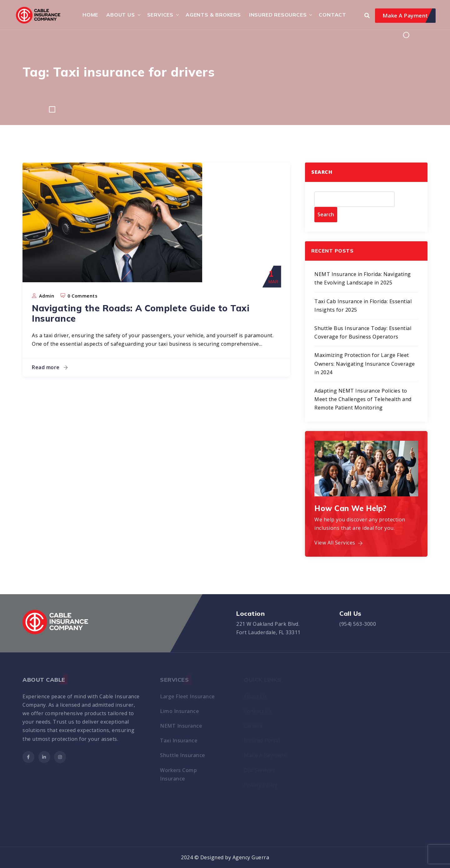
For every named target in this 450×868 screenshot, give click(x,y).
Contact (332, 15)
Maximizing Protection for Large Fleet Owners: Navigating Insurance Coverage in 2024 (365, 364)
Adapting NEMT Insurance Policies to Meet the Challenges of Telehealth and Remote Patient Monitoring (363, 399)
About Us (120, 15)
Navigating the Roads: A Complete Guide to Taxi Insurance (141, 313)
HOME (90, 15)
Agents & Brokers (213, 15)
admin (47, 296)
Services (160, 15)
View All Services (339, 543)
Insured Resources (278, 15)
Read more (50, 367)
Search (322, 172)
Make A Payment (405, 15)
